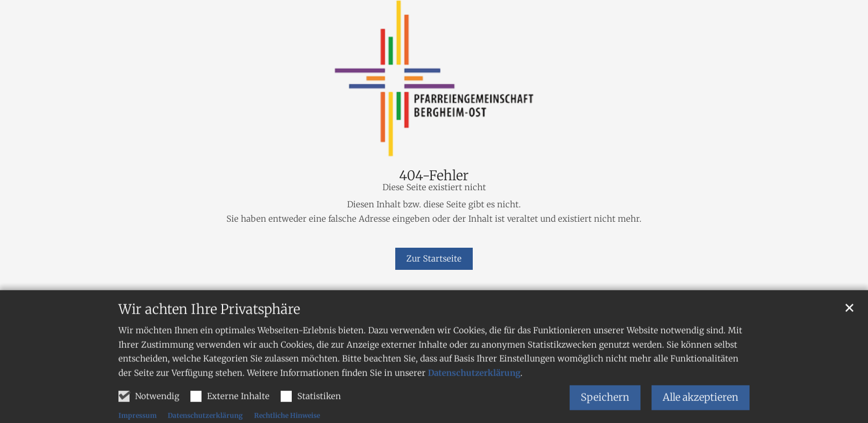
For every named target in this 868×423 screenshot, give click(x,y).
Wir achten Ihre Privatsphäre (209, 335)
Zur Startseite (434, 258)
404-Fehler (434, 176)
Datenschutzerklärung (474, 398)
